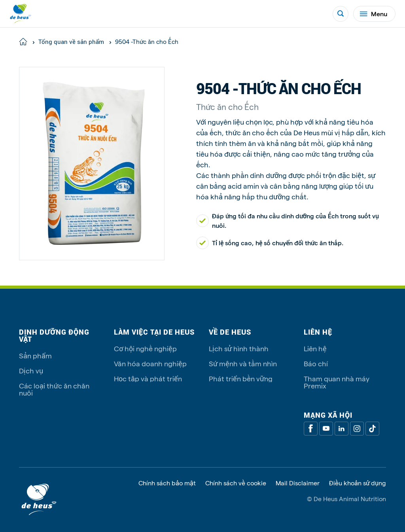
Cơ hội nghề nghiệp (145, 348)
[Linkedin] (342, 429)
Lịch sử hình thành (239, 348)
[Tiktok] (372, 429)
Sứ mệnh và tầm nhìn (243, 363)
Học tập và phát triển (148, 378)
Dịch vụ (31, 370)
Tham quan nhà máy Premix (337, 382)
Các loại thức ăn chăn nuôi (54, 389)
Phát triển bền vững (241, 378)
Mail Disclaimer (298, 483)
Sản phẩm (35, 355)
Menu (374, 14)
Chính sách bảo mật (167, 483)
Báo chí (316, 363)
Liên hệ (315, 348)
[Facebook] (311, 429)
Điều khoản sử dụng (358, 483)
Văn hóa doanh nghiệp (150, 363)
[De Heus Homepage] (21, 14)
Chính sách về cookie (236, 483)
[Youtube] (326, 429)
